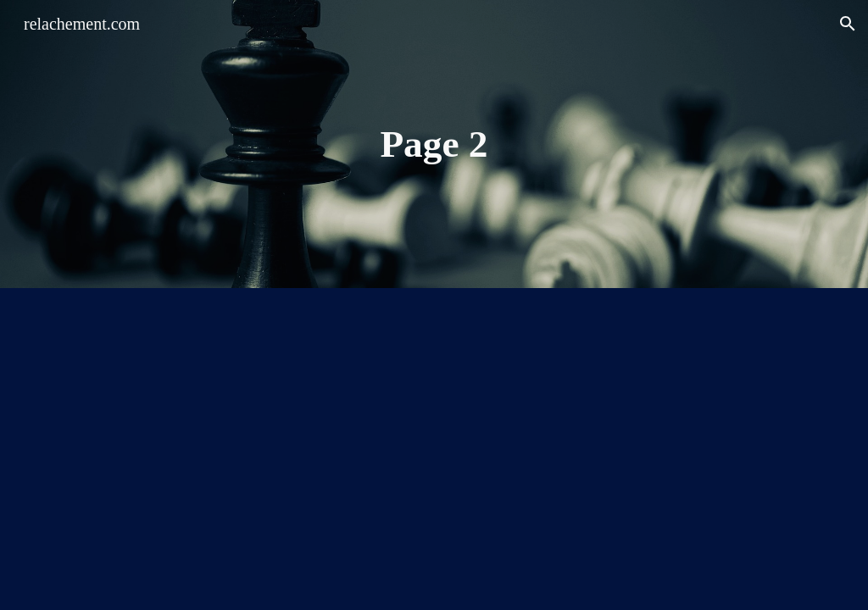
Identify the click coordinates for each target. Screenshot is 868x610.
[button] (848, 24)
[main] (434, 144)
